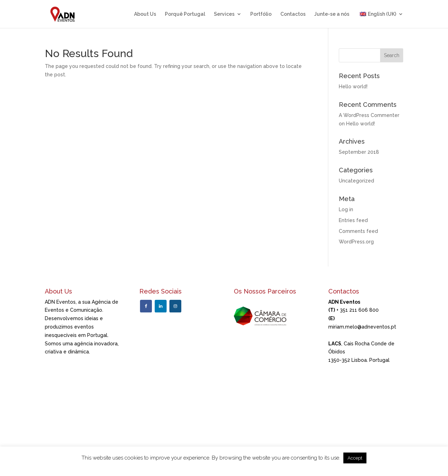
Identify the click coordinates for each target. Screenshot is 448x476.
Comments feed (358, 231)
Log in (346, 209)
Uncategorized (356, 181)
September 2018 (359, 152)
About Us (145, 14)
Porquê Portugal (185, 14)
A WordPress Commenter (369, 115)
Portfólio (261, 14)
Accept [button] (355, 458)
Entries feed (353, 220)
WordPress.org (356, 242)
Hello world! (353, 87)
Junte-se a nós (332, 14)
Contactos (293, 14)
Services (224, 14)
